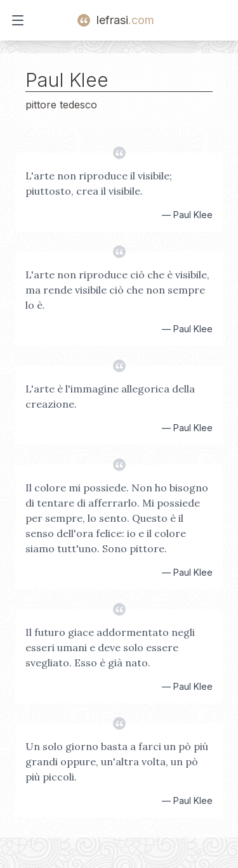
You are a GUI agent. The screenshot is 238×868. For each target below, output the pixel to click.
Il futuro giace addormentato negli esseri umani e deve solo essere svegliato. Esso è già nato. (110, 647)
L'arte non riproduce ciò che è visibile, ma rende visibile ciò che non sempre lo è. (117, 290)
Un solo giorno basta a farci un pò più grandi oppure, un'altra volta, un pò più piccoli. (117, 761)
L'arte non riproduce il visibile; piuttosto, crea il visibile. (99, 183)
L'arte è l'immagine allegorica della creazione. (110, 396)
